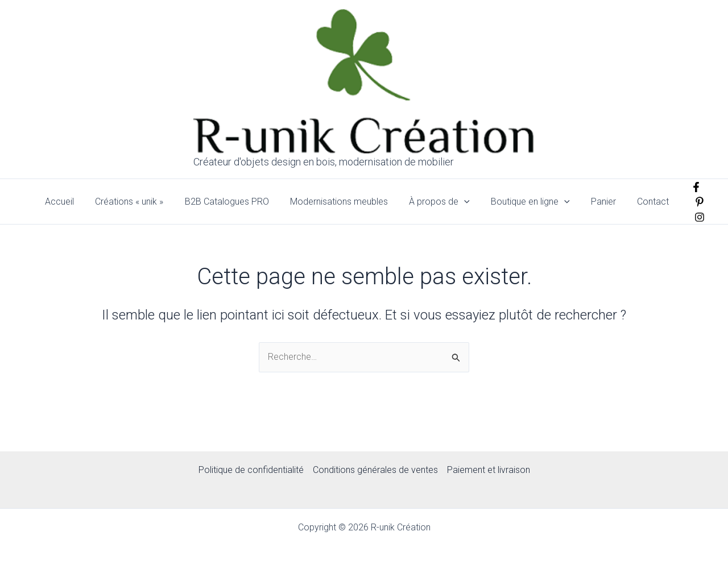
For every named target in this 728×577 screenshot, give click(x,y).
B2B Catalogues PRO (238, 202)
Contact (650, 202)
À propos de (445, 202)
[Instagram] (694, 217)
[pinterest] (694, 202)
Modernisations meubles (348, 202)
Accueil (77, 202)
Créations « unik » (144, 202)
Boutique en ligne (533, 202)
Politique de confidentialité (251, 470)
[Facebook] (691, 187)
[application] (470, 202)
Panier (603, 202)
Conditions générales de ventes (375, 470)
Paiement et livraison (489, 470)
